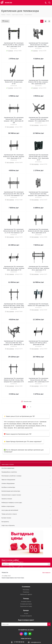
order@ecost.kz (36, 642)
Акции (26, 613)
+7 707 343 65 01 (19, 642)
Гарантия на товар (26, 606)
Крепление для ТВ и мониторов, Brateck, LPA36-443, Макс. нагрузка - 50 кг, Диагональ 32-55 (25, 424)
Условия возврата (26, 616)
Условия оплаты (26, 602)
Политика (26, 592)
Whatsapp (30, 634)
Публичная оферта (26, 594)
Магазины (26, 590)
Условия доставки (26, 604)
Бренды (26, 610)
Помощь (26, 599)
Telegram (26, 634)
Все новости (46, 573)
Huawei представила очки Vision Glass (13, 578)
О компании (26, 587)
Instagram (21, 634)
